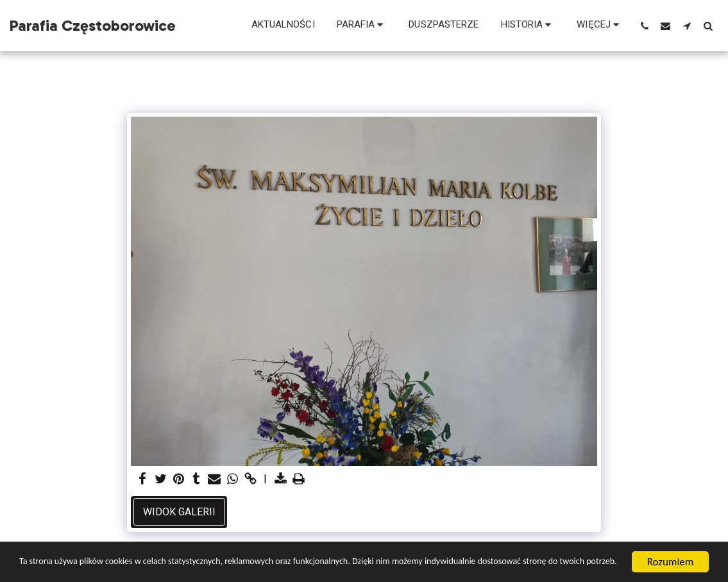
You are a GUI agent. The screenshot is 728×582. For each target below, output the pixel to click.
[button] (362, 26)
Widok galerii (179, 512)
